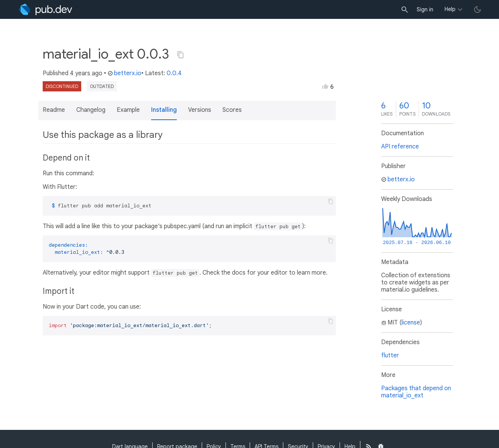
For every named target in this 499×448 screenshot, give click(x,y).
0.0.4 (174, 73)
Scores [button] (232, 110)
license (411, 323)
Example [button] (128, 110)
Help (450, 9)
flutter (390, 355)
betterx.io (124, 73)
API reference (400, 147)
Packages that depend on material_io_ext (416, 392)
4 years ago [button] (86, 73)
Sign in (425, 9)
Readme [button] (54, 110)
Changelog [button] (91, 110)
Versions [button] (200, 110)
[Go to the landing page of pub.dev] (46, 9)
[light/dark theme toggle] (477, 9)
